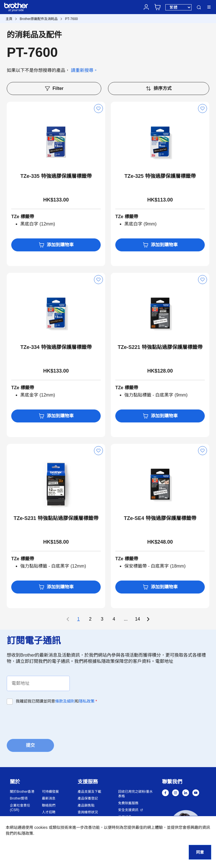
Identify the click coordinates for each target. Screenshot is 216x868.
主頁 (9, 19)
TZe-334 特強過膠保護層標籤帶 (56, 347)
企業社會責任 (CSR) (20, 808)
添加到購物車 (56, 245)
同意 (200, 852)
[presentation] (49, 721)
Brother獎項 (19, 798)
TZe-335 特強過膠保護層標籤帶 (56, 176)
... (126, 619)
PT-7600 (71, 19)
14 (138, 619)
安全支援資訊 (128, 810)
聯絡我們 (49, 805)
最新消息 (49, 798)
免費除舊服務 (128, 803)
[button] (186, 826)
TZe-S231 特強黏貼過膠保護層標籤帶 (56, 518)
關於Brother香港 (22, 792)
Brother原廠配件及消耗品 (39, 19)
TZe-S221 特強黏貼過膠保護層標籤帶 (160, 347)
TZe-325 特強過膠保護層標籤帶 (160, 176)
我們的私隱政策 (19, 833)
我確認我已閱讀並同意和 (56, 701)
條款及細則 (65, 701)
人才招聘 (49, 812)
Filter (54, 88)
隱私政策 (87, 701)
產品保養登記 (88, 798)
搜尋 (199, 7)
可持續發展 (50, 792)
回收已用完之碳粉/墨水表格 (135, 794)
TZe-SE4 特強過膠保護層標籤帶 (160, 518)
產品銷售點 (86, 805)
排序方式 (158, 88)
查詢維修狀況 (88, 812)
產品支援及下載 (89, 792)
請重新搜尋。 (84, 70)
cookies (41, 827)
